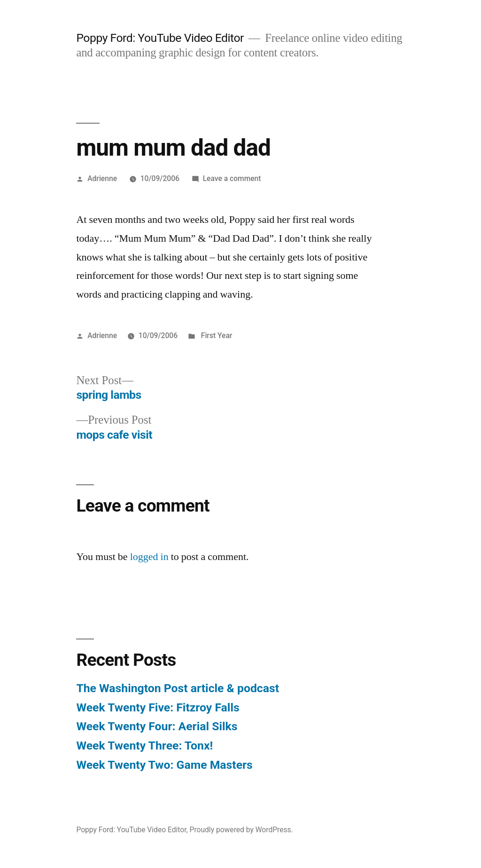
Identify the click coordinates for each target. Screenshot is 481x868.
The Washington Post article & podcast (178, 688)
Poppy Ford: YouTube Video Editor (160, 38)
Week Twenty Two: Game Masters (164, 765)
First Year (216, 335)
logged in (149, 557)
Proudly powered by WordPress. (241, 830)
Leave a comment (232, 178)
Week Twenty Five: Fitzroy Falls (158, 707)
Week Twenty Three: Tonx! (144, 746)
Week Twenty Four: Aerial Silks (157, 726)
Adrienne (102, 178)
